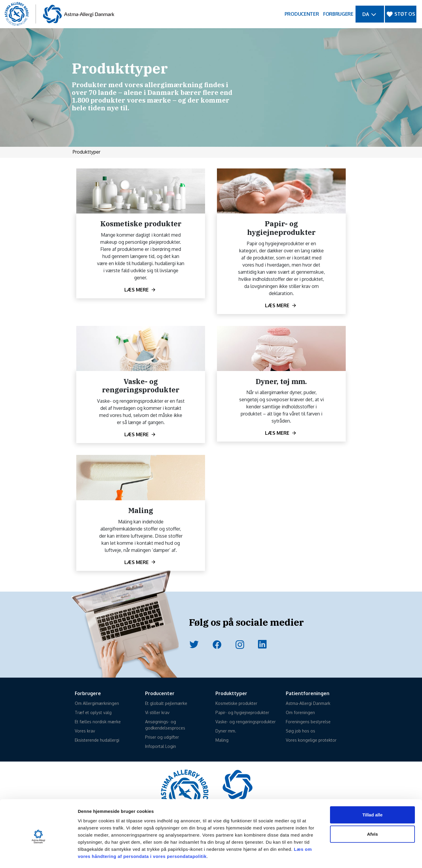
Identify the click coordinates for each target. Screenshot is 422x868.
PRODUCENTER (302, 14)
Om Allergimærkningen (97, 703)
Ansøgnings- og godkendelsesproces (165, 725)
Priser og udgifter (162, 737)
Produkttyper (87, 152)
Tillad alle (372, 791)
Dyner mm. (226, 731)
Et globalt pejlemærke (166, 703)
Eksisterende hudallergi (97, 740)
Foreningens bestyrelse (308, 722)
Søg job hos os (300, 731)
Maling (222, 740)
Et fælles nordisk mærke (98, 722)
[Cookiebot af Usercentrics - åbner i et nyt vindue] (38, 856)
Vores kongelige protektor (311, 740)
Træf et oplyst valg (93, 712)
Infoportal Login (161, 746)
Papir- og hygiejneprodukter (242, 712)
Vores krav (85, 731)
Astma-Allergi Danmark (308, 703)
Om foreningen (300, 712)
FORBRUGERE (338, 14)
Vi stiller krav (157, 712)
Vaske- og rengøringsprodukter (246, 722)
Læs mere (137, 290)
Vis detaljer (308, 856)
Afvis (373, 810)
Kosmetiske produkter (236, 703)
